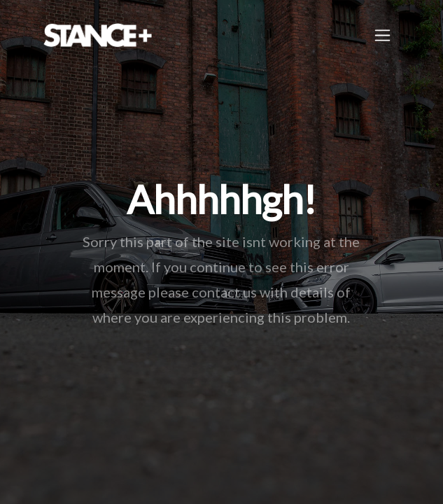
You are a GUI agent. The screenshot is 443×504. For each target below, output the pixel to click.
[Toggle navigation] (382, 35)
